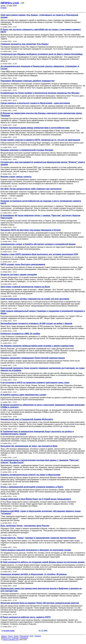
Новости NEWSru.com (11, 640)
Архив (16, 636)
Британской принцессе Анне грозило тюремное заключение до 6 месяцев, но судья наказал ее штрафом (43, 369)
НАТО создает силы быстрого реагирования (23, 264)
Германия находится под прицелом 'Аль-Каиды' (25, 44)
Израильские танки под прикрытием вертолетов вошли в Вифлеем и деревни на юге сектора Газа (41, 590)
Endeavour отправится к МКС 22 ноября (20, 334)
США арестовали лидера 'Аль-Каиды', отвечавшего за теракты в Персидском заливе (39, 16)
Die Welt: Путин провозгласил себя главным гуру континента (31, 189)
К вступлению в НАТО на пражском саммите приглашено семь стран (35, 383)
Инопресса (24, 638)
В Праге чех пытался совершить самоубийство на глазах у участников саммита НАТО (41, 31)
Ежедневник (24, 636)
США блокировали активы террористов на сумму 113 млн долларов (35, 299)
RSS (32, 636)
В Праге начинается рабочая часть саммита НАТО (26, 617)
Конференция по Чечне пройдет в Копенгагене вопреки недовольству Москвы (40, 93)
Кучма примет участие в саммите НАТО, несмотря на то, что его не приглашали (40, 140)
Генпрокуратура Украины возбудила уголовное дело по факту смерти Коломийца (42, 54)
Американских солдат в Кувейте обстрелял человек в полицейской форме (38, 244)
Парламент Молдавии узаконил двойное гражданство (28, 81)
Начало (4, 636)
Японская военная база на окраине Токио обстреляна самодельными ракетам (40, 603)
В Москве (15, 638)
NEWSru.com (10, 3)
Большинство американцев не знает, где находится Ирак (29, 446)
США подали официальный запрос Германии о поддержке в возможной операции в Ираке (43, 312)
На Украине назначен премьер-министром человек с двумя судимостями (37, 346)
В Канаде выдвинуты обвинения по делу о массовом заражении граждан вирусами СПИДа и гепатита (43, 406)
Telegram (38, 636)
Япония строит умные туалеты (16, 177)
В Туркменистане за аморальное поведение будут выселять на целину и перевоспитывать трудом (37, 433)
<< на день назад (8, 631)
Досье (10, 636)
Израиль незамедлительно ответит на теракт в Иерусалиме (30, 475)
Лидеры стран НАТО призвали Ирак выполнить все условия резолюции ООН (39, 254)
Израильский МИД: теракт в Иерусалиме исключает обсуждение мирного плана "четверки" (41, 512)
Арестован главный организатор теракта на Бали (25, 287)
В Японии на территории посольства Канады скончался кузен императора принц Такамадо (41, 114)
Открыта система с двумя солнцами (19, 275)
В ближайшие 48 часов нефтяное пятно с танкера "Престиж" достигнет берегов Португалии (40, 217)
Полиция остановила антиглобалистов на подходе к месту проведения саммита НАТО (41, 202)
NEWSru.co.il (6, 638)
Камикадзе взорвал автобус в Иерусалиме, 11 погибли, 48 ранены (34, 574)
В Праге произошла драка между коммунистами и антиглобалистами (35, 128)
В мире (4, 8)
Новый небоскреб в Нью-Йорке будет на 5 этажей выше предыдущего (36, 499)
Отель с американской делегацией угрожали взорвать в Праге (32, 487)
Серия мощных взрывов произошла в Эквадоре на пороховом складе (36, 550)
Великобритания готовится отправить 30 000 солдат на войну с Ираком (36, 323)
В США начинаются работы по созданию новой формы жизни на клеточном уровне (43, 562)
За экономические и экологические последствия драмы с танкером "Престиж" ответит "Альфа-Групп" (40, 461)
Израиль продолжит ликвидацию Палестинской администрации (33, 358)
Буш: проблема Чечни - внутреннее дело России (25, 526)
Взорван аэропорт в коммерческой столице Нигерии (27, 150)
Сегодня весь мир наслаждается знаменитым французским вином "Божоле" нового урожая (43, 163)
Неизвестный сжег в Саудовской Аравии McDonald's (27, 419)
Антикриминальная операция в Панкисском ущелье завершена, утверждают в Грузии (40, 67)
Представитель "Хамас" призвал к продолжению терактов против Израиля (38, 538)
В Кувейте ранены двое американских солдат (23, 395)
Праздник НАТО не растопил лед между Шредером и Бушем (31, 230)
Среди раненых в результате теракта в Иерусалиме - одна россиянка (35, 103)
